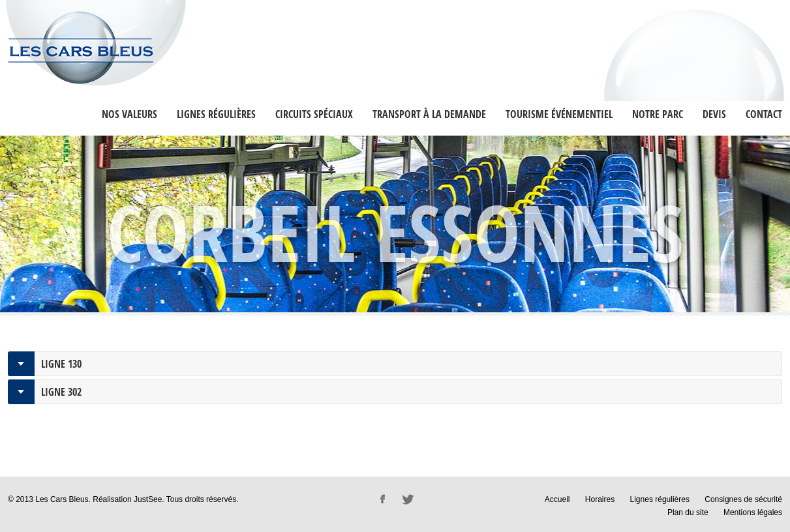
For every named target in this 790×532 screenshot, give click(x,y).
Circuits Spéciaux (314, 114)
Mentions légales (753, 512)
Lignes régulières (216, 114)
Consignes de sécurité (743, 499)
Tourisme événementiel (559, 114)
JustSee (148, 499)
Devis (714, 114)
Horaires (600, 499)
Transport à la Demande (429, 114)
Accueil (557, 499)
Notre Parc (658, 114)
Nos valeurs (129, 114)
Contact (764, 114)
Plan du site (688, 512)
